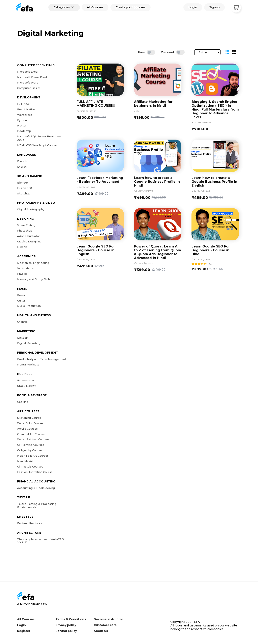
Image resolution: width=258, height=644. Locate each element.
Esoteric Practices (30, 523)
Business (25, 374)
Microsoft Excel (28, 72)
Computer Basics (29, 88)
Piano (21, 295)
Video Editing (26, 225)
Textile (23, 497)
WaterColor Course (30, 423)
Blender (23, 183)
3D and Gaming (30, 176)
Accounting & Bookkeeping (36, 488)
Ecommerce (25, 380)
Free (141, 52)
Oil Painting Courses (31, 445)
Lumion (22, 247)
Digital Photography (31, 209)
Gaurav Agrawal (86, 187)
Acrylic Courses (27, 429)
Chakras (22, 322)
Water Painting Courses (33, 439)
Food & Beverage (32, 395)
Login (193, 7)
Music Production (29, 306)
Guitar (21, 301)
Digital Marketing (29, 343)
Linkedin (23, 338)
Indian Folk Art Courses (33, 456)
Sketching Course (29, 418)
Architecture (29, 533)
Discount (167, 52)
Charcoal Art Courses (31, 434)
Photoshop (25, 231)
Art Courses (28, 411)
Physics (22, 274)
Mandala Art (25, 461)
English (22, 167)
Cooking (23, 402)
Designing (25, 219)
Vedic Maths (25, 268)
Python (22, 120)
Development (29, 97)
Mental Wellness (28, 364)
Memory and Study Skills (34, 279)
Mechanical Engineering (33, 263)
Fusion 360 (25, 188)
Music (22, 289)
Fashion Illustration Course (35, 472)
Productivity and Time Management (42, 359)
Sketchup (24, 193)
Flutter (22, 125)
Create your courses (131, 7)
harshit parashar (86, 111)
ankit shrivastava (201, 122)
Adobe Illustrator (29, 236)
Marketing (26, 331)
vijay (137, 111)
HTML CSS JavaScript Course (37, 145)
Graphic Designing (29, 241)
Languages (27, 155)
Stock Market (26, 386)
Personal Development (38, 353)
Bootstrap (24, 131)
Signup (214, 7)
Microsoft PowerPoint (32, 77)
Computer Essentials (36, 65)
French (22, 161)
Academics (26, 256)
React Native (26, 109)
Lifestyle (25, 517)
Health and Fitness (34, 315)
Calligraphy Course (29, 450)
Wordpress (25, 115)
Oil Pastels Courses (30, 467)
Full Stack (24, 104)
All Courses (95, 7)
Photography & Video (36, 203)
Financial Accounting (36, 481)
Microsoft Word (28, 82)
